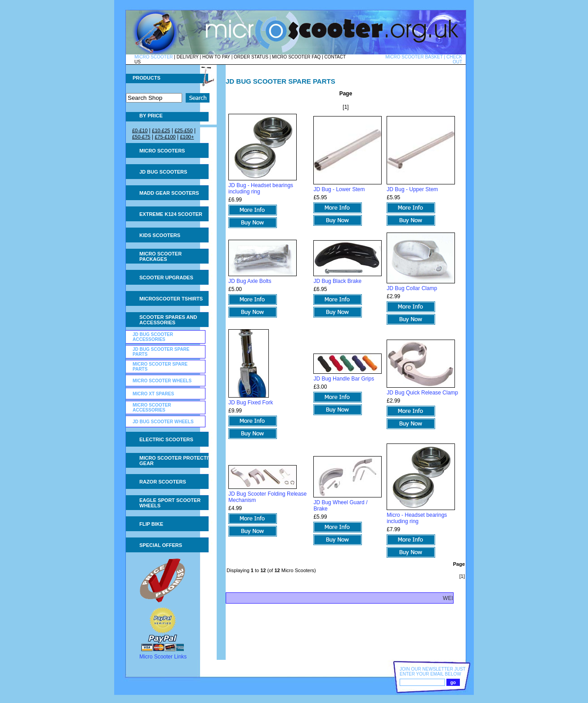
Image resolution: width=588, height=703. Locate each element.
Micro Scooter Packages (160, 256)
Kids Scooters (160, 235)
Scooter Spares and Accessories (168, 320)
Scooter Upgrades (166, 278)
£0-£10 (140, 130)
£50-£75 (141, 137)
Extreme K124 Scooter (171, 214)
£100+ (187, 137)
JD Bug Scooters (163, 172)
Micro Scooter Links (163, 657)
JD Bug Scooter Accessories (153, 337)
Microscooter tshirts (171, 299)
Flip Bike (151, 524)
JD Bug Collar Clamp (412, 288)
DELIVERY (188, 57)
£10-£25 (161, 130)
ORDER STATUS (251, 57)
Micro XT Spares (153, 394)
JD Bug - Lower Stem (339, 189)
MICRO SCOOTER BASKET (414, 57)
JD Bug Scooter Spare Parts (161, 352)
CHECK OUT (454, 59)
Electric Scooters (166, 439)
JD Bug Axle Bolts (250, 281)
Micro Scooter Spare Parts (160, 367)
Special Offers (161, 545)
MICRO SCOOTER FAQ (296, 57)
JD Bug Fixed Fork (251, 403)
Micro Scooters (162, 151)
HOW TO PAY (216, 57)
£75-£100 (165, 137)
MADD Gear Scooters (169, 193)
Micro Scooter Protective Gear (177, 461)
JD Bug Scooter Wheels (163, 422)
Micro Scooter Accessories (152, 407)
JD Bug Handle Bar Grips (344, 379)
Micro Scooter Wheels (162, 381)
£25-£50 (183, 130)
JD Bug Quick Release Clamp (422, 393)
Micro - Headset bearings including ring (417, 518)
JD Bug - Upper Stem (412, 189)
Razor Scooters (163, 482)
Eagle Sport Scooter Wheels (170, 503)
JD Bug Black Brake (337, 281)
